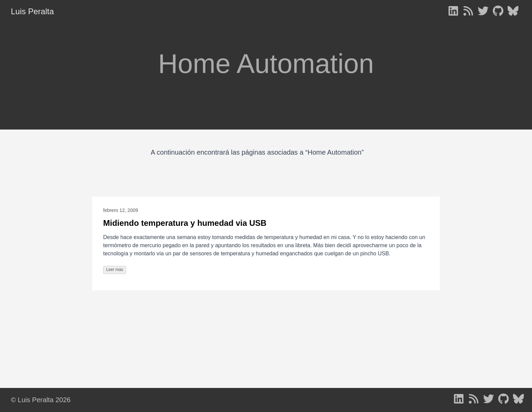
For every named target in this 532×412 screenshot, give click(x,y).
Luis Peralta (32, 11)
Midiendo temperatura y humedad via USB (185, 223)
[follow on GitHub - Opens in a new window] (498, 12)
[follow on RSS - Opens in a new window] (468, 12)
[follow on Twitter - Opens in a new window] (483, 12)
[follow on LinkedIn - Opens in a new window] (453, 12)
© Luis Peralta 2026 (41, 400)
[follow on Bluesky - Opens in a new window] (513, 12)
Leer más (115, 270)
